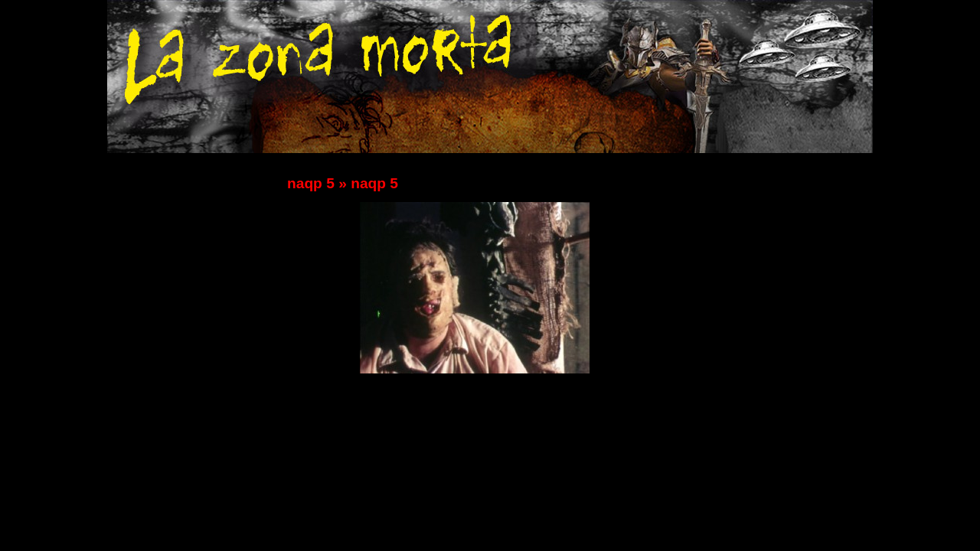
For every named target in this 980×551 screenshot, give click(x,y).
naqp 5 (311, 183)
